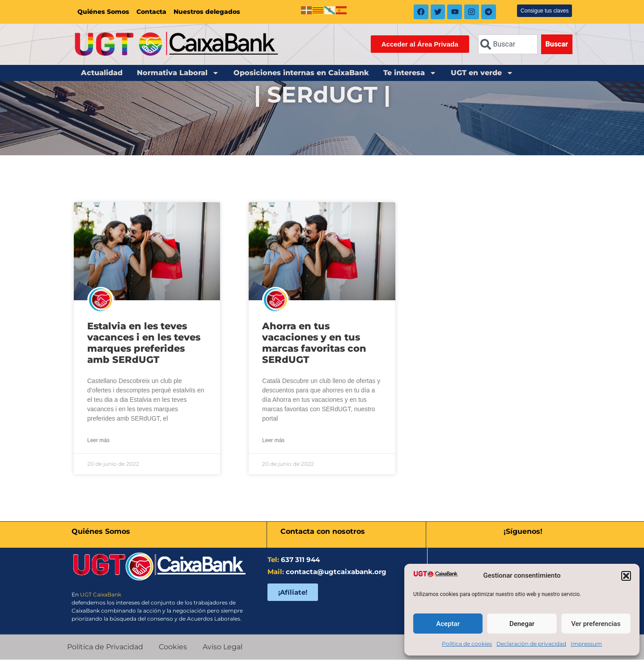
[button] (626, 576)
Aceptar (448, 624)
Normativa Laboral (178, 73)
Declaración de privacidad (531, 644)
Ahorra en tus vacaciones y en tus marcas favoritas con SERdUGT (314, 343)
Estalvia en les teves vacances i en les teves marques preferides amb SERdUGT (144, 343)
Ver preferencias (596, 624)
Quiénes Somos (103, 12)
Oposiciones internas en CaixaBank (301, 73)
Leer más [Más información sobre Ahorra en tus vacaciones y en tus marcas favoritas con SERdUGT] (273, 441)
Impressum (586, 644)
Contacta (151, 12)
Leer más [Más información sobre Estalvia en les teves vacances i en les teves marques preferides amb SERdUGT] (98, 441)
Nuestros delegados (207, 12)
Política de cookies (467, 644)
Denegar (522, 624)
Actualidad (102, 73)
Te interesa (410, 73)
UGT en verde (482, 73)
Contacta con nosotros (323, 532)
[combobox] (508, 45)
